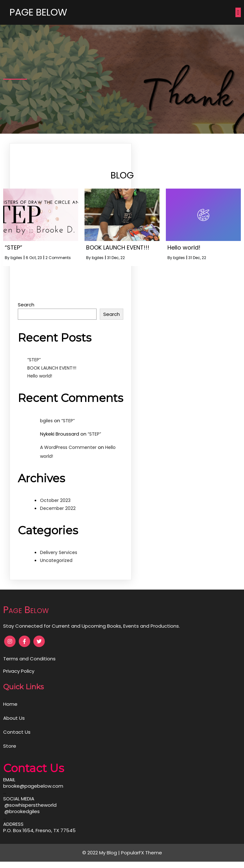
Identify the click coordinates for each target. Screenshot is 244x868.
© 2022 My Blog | (102, 853)
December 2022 (58, 508)
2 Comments (58, 258)
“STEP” (34, 360)
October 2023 (55, 500)
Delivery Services (59, 552)
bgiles (16, 258)
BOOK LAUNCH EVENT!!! (52, 368)
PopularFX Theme (142, 853)
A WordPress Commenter (68, 447)
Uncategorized (56, 560)
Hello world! (40, 376)
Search (26, 305)
